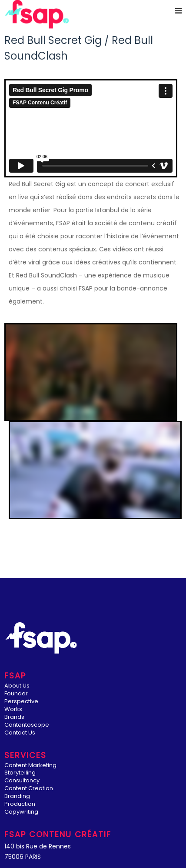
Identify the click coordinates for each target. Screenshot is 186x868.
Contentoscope (27, 725)
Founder (16, 694)
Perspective (21, 702)
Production (20, 804)
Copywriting (21, 812)
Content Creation (29, 789)
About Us (17, 686)
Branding (17, 796)
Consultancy (22, 781)
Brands (14, 717)
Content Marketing (30, 766)
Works (13, 709)
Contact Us (20, 733)
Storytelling (20, 773)
